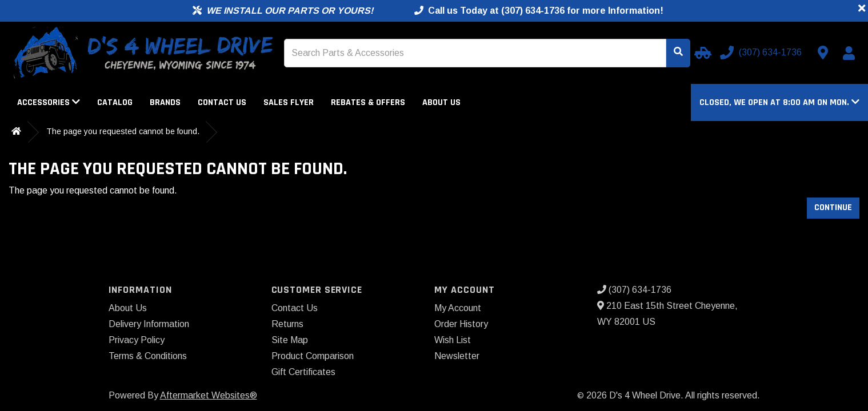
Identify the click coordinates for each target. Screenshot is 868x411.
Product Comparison (313, 356)
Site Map (290, 340)
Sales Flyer (289, 102)
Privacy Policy (137, 340)
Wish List (453, 340)
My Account (458, 308)
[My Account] (849, 53)
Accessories (49, 102)
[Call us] (762, 53)
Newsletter (457, 356)
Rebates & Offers (368, 102)
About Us (441, 102)
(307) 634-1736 (634, 290)
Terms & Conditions (148, 356)
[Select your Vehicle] (701, 53)
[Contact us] (823, 53)
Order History (461, 324)
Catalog (115, 102)
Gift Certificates (303, 372)
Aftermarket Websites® (209, 395)
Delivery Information (149, 324)
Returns (287, 324)
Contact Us (222, 102)
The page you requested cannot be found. (123, 131)
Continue (833, 207)
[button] (779, 102)
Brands (165, 102)
